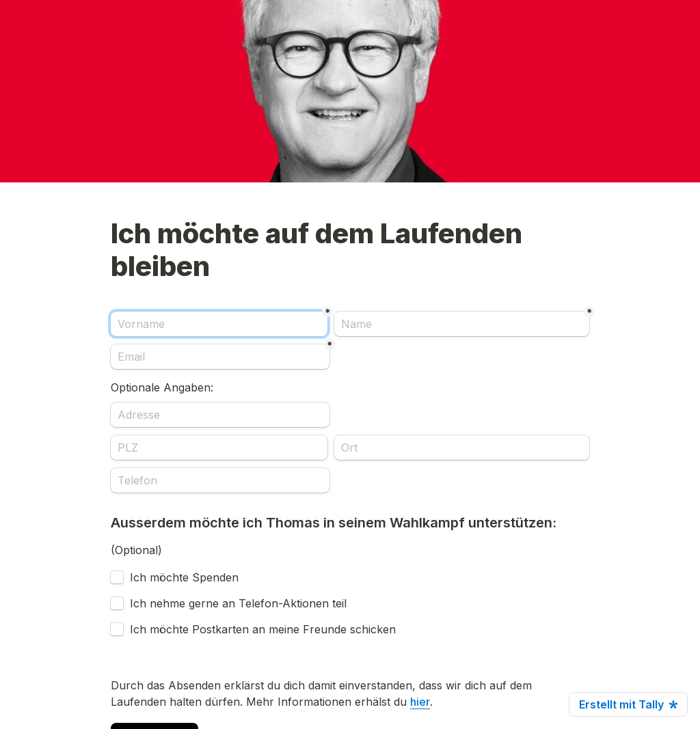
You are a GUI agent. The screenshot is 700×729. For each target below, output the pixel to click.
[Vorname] (219, 324)
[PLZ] (219, 448)
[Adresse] (220, 415)
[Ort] (462, 448)
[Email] (220, 357)
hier (420, 702)
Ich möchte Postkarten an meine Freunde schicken (263, 629)
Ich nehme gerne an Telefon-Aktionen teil (238, 603)
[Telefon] (220, 480)
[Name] (462, 324)
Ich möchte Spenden (184, 577)
